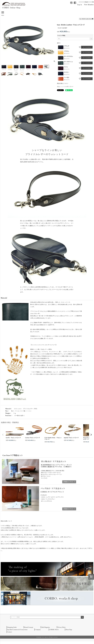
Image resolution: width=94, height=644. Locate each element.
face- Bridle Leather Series (86, 19)
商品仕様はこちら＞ (63, 83)
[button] (3, 435)
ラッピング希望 (62, 36)
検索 (82, 617)
